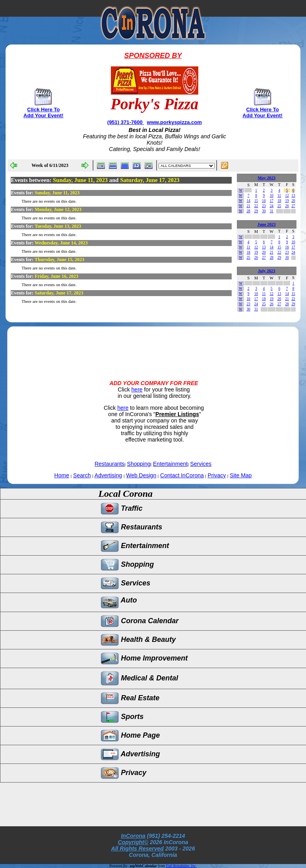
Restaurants (109, 464)
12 (287, 196)
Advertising (108, 475)
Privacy (217, 475)
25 (279, 206)
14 (248, 201)
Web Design (141, 475)
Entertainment (170, 464)
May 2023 (266, 178)
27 (293, 206)
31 (272, 211)
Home (62, 475)
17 (272, 201)
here (137, 389)
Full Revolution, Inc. (181, 866)
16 (264, 201)
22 (256, 206)
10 (272, 196)
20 (293, 201)
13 (293, 196)
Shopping (139, 464)
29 (256, 211)
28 (248, 211)
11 (279, 196)
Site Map (241, 475)
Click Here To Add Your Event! (44, 112)
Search (82, 475)
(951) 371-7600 (126, 122)
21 (248, 206)
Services (201, 464)
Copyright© (133, 842)
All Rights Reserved (138, 849)
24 (272, 206)
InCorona (133, 836)
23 (264, 206)
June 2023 (267, 224)
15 (256, 201)
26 (287, 206)
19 (287, 201)
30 (264, 211)
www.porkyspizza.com (174, 122)
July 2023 (267, 271)
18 (279, 201)
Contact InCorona (182, 475)
